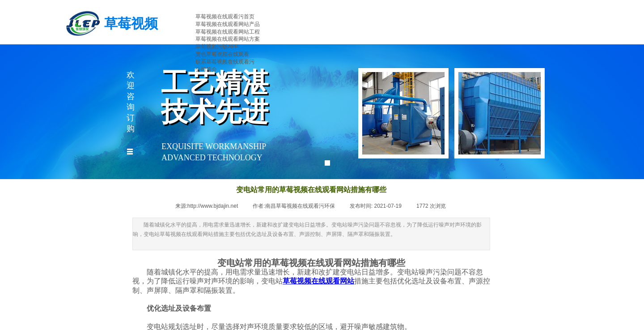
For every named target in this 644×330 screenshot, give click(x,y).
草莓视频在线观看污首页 (225, 17)
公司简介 (206, 69)
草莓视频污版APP (217, 47)
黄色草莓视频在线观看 (222, 54)
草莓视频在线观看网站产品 (228, 24)
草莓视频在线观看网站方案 (228, 39)
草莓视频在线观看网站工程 (228, 32)
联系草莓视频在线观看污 (225, 62)
